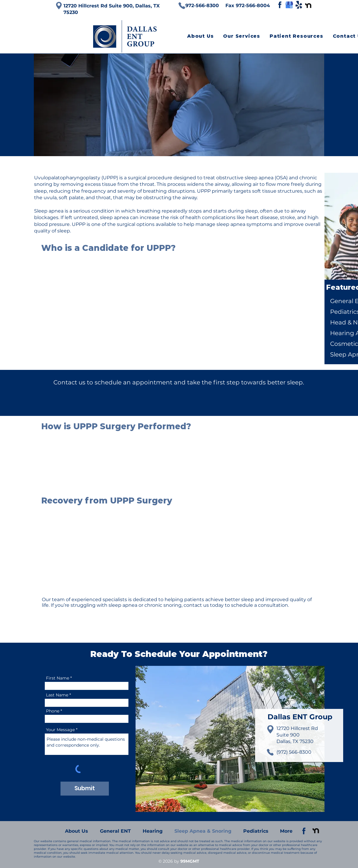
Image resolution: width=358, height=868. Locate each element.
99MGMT (190, 861)
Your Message (60, 730)
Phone (53, 711)
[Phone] (182, 6)
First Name (58, 678)
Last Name (57, 695)
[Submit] (85, 789)
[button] (242, 36)
